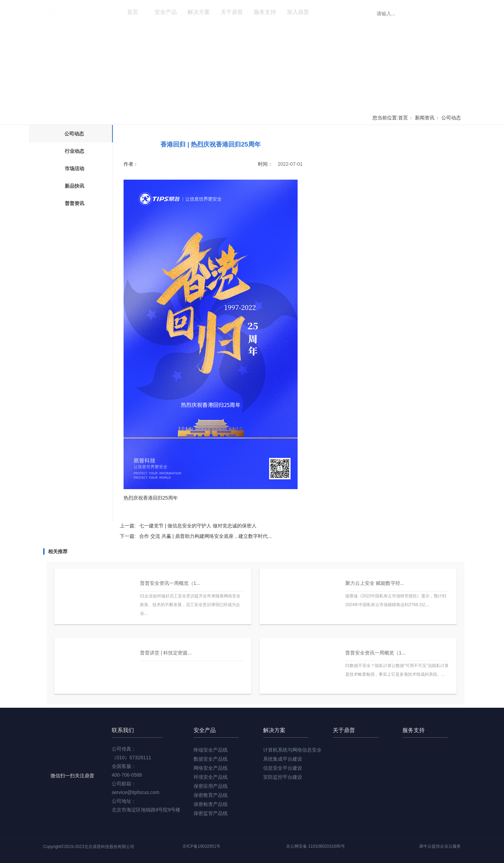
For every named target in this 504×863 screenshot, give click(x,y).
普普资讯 (74, 203)
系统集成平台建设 (283, 759)
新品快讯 (74, 186)
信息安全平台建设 (283, 768)
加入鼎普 (298, 12)
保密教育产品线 (211, 795)
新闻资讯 (331, 12)
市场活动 (74, 168)
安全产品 (166, 12)
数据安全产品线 (211, 759)
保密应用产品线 (211, 786)
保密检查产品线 (211, 804)
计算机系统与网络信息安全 (292, 750)
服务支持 (265, 12)
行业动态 (74, 151)
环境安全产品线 (211, 777)
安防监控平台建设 (283, 777)
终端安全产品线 (211, 750)
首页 (133, 12)
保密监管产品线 (211, 813)
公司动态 (451, 118)
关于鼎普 (232, 12)
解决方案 (199, 12)
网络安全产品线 (211, 768)
